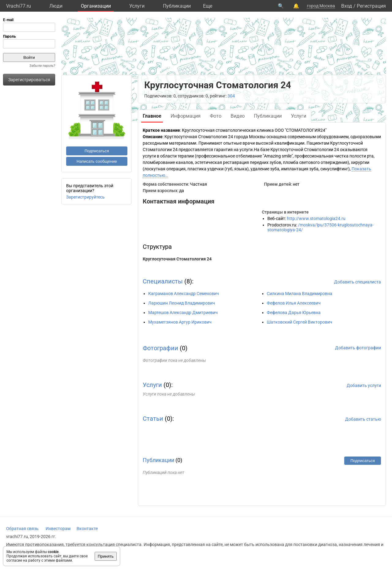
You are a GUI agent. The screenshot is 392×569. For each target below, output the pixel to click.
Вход (347, 6)
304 (231, 96)
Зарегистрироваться (29, 80)
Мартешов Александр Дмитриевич (183, 313)
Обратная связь (22, 529)
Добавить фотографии (358, 348)
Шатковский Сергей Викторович (300, 322)
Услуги (137, 6)
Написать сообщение (97, 161)
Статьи (153, 419)
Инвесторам (58, 529)
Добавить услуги (364, 385)
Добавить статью (363, 419)
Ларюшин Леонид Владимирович (182, 303)
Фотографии (160, 348)
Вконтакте (87, 529)
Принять (106, 556)
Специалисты (163, 281)
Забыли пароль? (42, 66)
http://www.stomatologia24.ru (316, 218)
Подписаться (97, 151)
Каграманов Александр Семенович (184, 294)
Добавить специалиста (358, 282)
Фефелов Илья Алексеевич (294, 303)
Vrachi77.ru (19, 6)
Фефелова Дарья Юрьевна (294, 313)
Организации (96, 6)
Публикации (177, 6)
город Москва (321, 6)
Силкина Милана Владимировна (300, 294)
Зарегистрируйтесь (85, 197)
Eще (208, 6)
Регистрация (371, 6)
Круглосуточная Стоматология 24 (177, 259)
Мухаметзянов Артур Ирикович (180, 322)
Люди (56, 6)
